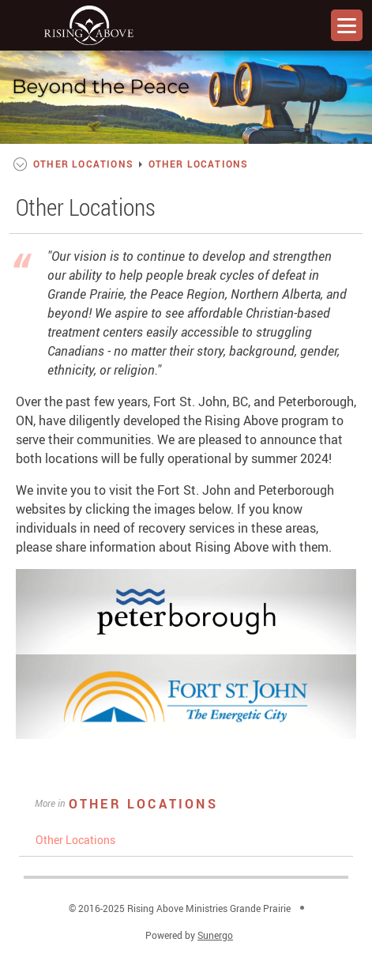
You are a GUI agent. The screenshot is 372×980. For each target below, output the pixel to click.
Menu (347, 25)
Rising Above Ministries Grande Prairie (88, 25)
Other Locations (143, 804)
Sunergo (215, 935)
